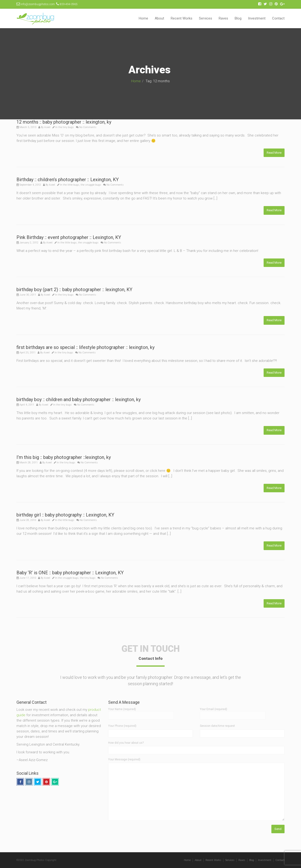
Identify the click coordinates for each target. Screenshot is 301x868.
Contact (278, 18)
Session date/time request (217, 726)
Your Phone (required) (122, 726)
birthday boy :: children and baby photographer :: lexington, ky (79, 399)
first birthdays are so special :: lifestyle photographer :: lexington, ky (85, 347)
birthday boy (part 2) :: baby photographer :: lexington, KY (74, 289)
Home (143, 18)
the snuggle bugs (91, 185)
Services (206, 18)
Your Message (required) (124, 759)
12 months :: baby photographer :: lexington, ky (64, 122)
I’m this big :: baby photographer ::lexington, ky (64, 457)
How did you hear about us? (126, 743)
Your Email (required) (233, 712)
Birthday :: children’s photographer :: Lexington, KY (68, 180)
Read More (274, 153)
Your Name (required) (141, 712)
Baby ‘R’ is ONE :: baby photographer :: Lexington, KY (70, 573)
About (159, 18)
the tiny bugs (66, 127)
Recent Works (182, 18)
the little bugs (71, 185)
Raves (223, 18)
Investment (257, 18)
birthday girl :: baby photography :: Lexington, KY (65, 515)
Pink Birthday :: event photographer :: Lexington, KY (69, 237)
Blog (238, 18)
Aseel (47, 127)
